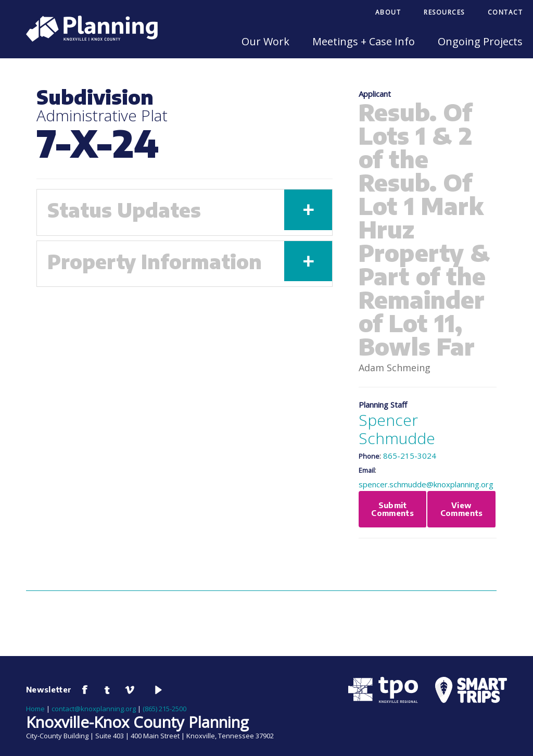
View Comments (462, 509)
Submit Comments (392, 509)
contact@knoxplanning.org (94, 709)
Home (35, 709)
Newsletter (49, 689)
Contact (505, 12)
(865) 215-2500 (164, 709)
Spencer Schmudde (397, 429)
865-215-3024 (410, 456)
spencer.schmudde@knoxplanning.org (426, 484)
